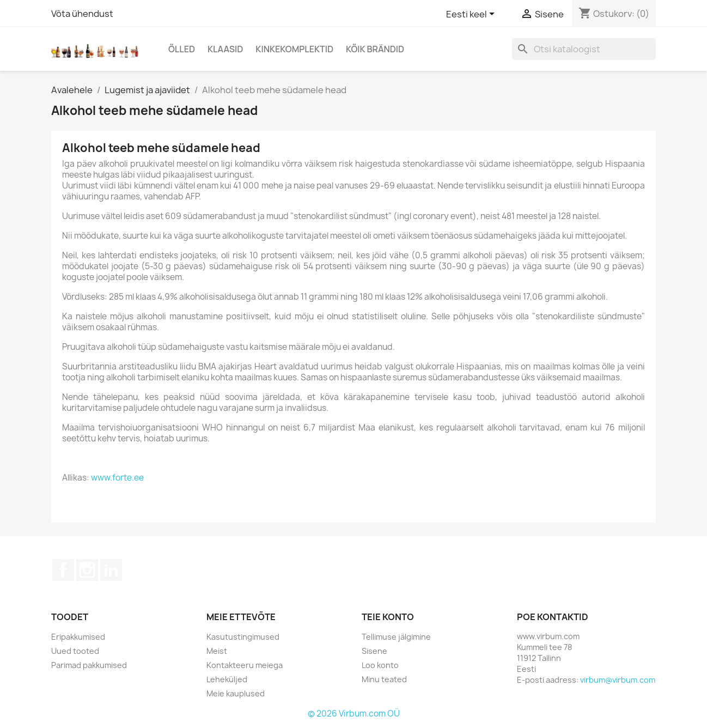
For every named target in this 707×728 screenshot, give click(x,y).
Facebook (63, 570)
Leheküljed (227, 679)
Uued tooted (75, 651)
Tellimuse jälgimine (396, 637)
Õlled (182, 49)
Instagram (87, 570)
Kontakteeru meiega (245, 665)
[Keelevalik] (472, 15)
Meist (217, 651)
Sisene (374, 651)
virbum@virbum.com (618, 680)
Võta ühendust (82, 14)
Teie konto (388, 617)
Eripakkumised (78, 637)
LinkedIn (111, 570)
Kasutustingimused (243, 637)
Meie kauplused (236, 693)
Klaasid (225, 49)
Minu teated (384, 679)
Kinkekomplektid (294, 49)
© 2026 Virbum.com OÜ (354, 714)
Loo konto (380, 665)
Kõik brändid (375, 49)
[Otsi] (584, 49)
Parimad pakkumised (89, 665)
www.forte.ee (117, 478)
